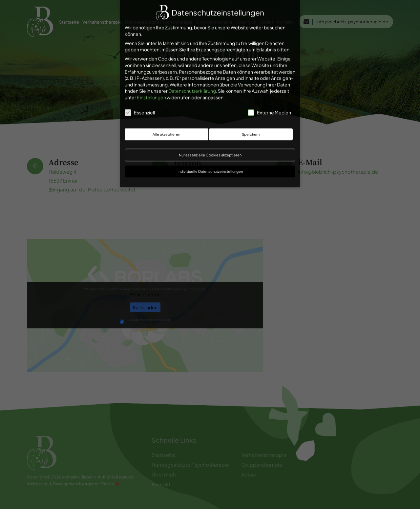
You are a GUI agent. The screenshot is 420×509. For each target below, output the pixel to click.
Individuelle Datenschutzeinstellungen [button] (210, 168)
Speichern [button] (251, 131)
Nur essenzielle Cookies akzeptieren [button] (210, 152)
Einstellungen (151, 94)
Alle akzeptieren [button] (166, 131)
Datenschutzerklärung (192, 88)
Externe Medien (269, 109)
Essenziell (140, 109)
